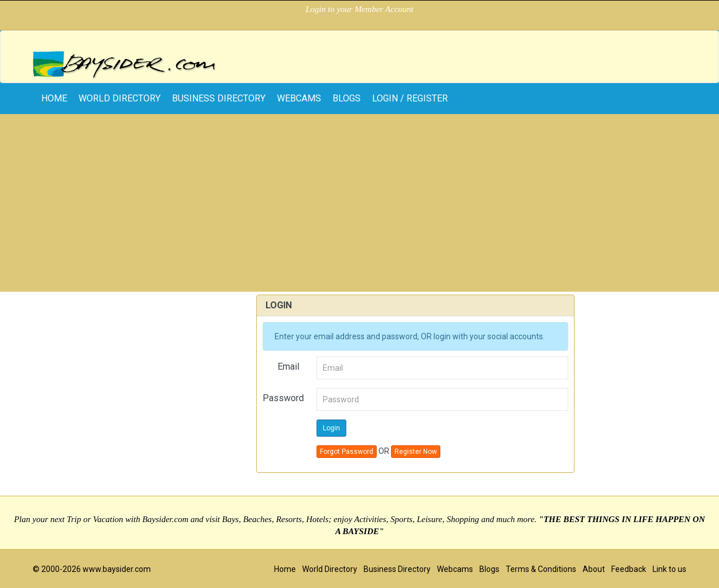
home (54, 98)
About (594, 569)
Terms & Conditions (541, 569)
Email (288, 366)
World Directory (120, 98)
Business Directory (219, 98)
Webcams (299, 98)
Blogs (347, 98)
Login (331, 428)
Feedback (629, 569)
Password (283, 398)
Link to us (669, 569)
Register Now (416, 452)
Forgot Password (347, 452)
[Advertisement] (359, 206)
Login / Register (410, 98)
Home (285, 569)
